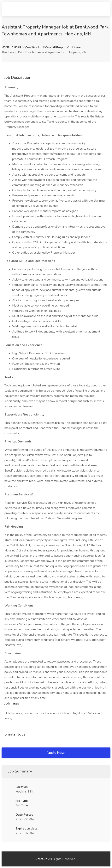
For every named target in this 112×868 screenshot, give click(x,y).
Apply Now (56, 753)
